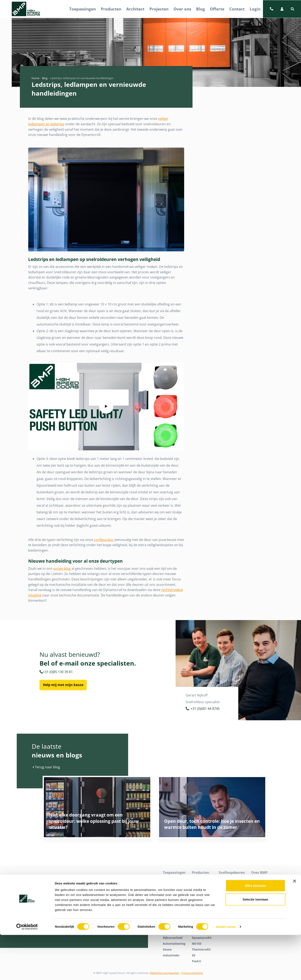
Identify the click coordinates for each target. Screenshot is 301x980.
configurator (104, 540)
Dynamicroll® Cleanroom (202, 888)
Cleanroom (171, 879)
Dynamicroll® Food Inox (202, 900)
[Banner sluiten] (295, 926)
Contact (237, 9)
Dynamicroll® (202, 879)
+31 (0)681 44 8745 (203, 709)
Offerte (217, 9)
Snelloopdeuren (230, 885)
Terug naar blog (46, 767)
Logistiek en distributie (172, 900)
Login (255, 9)
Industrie (169, 891)
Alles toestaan (255, 931)
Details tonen (226, 972)
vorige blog (62, 569)
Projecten (159, 9)
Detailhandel (172, 885)
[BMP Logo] (26, 9)
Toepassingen (82, 9)
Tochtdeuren (228, 897)
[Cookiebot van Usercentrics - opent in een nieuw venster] (27, 972)
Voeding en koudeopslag (172, 917)
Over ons (182, 9)
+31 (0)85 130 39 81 (56, 672)
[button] (292, 9)
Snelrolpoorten (230, 891)
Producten (111, 9)
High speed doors (231, 879)
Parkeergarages (174, 908)
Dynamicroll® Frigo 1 (202, 911)
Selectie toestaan (256, 944)
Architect (135, 9)
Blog (200, 9)
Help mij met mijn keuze (63, 685)
